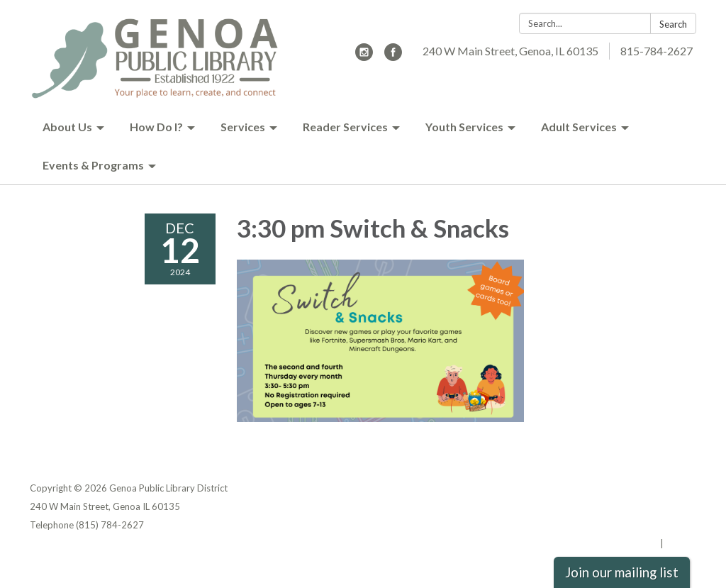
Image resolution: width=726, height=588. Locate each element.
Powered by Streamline (606, 543)
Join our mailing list (622, 572)
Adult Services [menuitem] (579, 127)
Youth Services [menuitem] (464, 127)
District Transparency (647, 506)
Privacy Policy (665, 488)
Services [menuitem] (243, 127)
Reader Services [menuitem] (345, 127)
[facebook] (393, 56)
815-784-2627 (657, 51)
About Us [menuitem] (67, 127)
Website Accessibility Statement (621, 525)
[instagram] (364, 56)
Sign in (681, 543)
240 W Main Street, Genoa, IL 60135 (510, 51)
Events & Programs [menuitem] (93, 165)
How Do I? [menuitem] (156, 127)
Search (673, 24)
